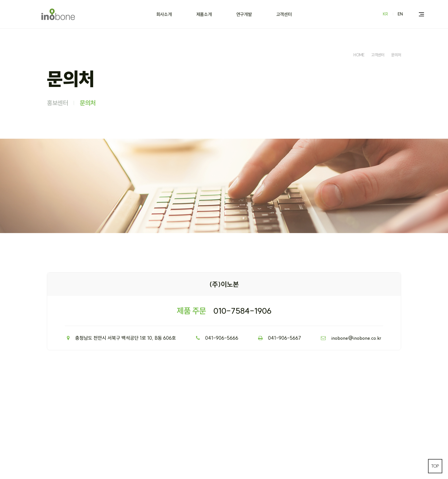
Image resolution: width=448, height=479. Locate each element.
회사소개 (164, 14)
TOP (435, 466)
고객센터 (284, 14)
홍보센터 (58, 103)
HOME (359, 55)
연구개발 (244, 14)
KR (386, 14)
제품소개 (204, 14)
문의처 (396, 55)
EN (400, 14)
